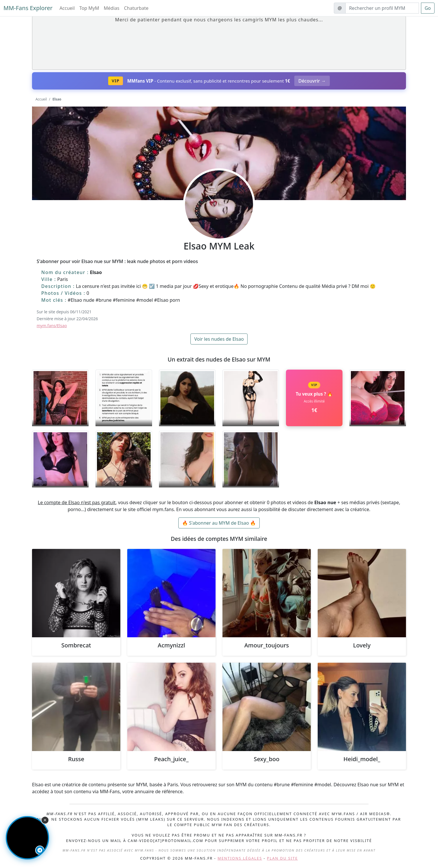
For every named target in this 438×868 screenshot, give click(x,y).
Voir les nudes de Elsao (219, 339)
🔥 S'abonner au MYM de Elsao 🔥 (219, 523)
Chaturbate (136, 8)
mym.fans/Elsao (52, 326)
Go (428, 8)
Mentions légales (240, 858)
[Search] (382, 8)
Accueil (67, 8)
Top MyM (89, 8)
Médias (112, 8)
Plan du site (282, 858)
